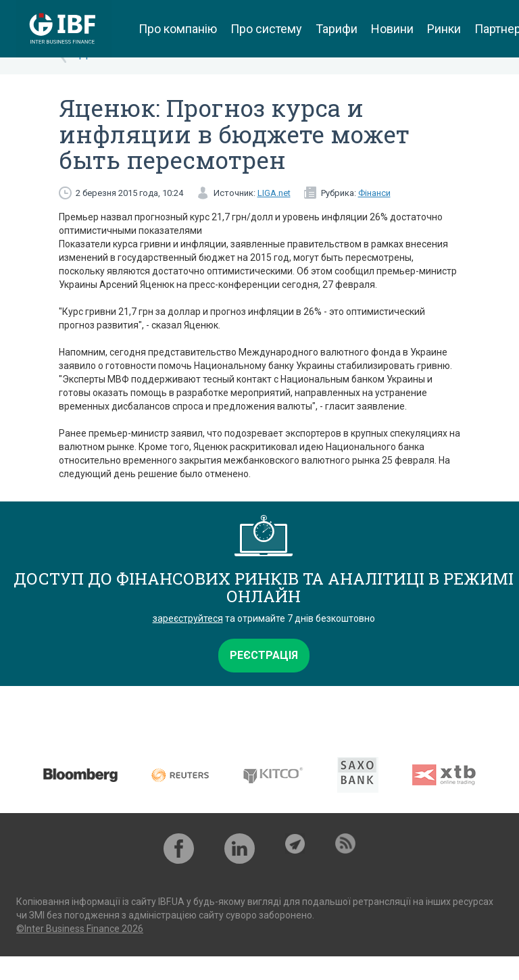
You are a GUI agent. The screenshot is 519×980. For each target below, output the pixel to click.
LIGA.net (274, 193)
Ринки (444, 29)
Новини (392, 29)
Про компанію (178, 29)
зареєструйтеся (188, 618)
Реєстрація (264, 655)
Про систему (266, 29)
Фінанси (374, 193)
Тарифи (337, 29)
